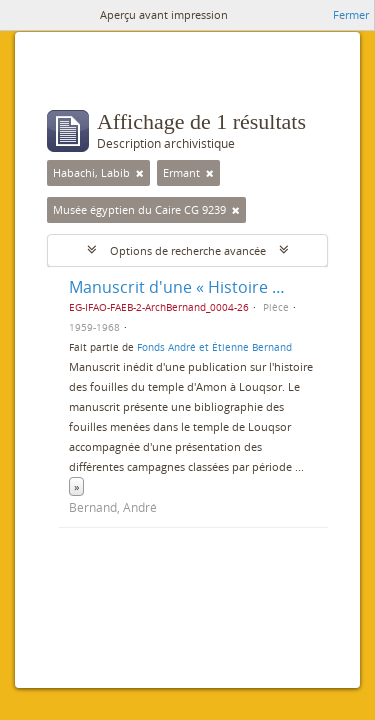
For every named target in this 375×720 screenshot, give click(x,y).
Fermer (351, 14)
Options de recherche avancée (188, 250)
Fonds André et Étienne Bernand (214, 347)
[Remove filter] (140, 173)
